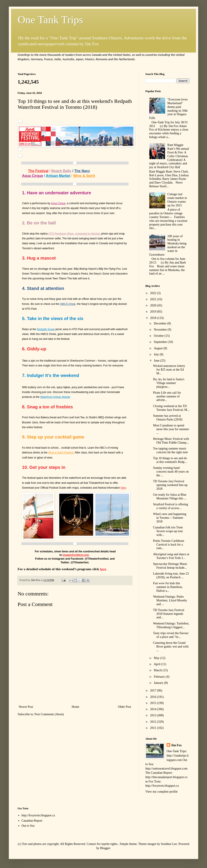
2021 (154, 299)
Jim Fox (177, 745)
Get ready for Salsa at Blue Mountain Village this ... (170, 497)
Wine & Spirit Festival (61, 453)
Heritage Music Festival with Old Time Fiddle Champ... (171, 441)
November (161, 330)
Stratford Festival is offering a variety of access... (171, 506)
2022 (154, 293)
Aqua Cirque (32, 176)
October (159, 336)
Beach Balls (61, 171)
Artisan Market (58, 176)
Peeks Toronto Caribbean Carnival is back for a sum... (169, 545)
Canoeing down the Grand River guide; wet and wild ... (171, 647)
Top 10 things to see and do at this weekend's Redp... (170, 460)
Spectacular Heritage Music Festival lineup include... (170, 566)
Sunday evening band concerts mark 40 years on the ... (171, 472)
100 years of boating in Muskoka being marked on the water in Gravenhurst (168, 245)
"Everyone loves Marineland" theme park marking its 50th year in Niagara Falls (169, 109)
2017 (154, 691)
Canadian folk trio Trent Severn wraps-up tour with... (168, 531)
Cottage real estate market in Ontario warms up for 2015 (177, 200)
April (157, 664)
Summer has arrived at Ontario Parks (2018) (168, 418)
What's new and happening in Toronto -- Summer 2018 (170, 518)
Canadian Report (32, 821)
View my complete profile (162, 792)
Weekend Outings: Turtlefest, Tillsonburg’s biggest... (171, 625)
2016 (154, 697)
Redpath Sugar (46, 329)
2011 (154, 728)
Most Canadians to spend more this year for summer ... (171, 429)
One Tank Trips (50, 20)
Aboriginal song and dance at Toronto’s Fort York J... (171, 556)
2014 (154, 709)
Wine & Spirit (84, 176)
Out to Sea (28, 826)
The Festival (38, 171)
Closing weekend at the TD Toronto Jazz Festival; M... (171, 408)
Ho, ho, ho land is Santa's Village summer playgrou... (169, 383)
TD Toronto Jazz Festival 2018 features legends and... (169, 614)
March (158, 670)
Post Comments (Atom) (49, 714)
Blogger (105, 848)
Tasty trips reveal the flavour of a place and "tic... (171, 635)
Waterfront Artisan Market (55, 397)
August (159, 348)
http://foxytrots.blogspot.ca (38, 815)
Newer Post (26, 707)
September (161, 342)
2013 (154, 715)
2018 (154, 318)
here (123, 488)
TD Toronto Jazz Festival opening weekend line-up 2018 (170, 485)
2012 (154, 722)
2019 (154, 312)
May (157, 658)
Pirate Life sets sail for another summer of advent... (167, 396)
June (157, 361)
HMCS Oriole (68, 304)
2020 (154, 305)
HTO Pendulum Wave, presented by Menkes (74, 234)
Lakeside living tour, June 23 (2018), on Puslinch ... (171, 575)
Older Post (125, 707)
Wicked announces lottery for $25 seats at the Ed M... (169, 370)
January (159, 683)
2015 (154, 703)
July (157, 354)
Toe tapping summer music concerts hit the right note (170, 450)
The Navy (82, 171)
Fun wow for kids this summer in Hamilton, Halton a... (168, 587)
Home (76, 707)
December (160, 323)
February (160, 677)
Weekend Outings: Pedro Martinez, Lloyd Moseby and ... (170, 600)
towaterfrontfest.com (76, 555)
